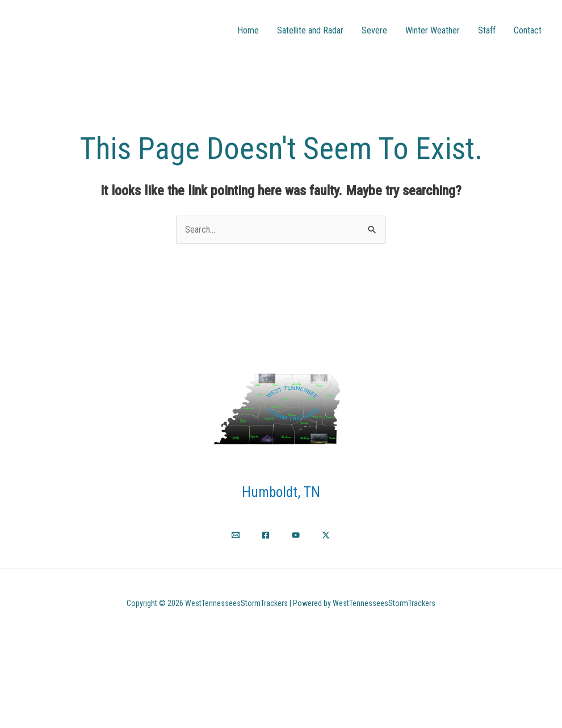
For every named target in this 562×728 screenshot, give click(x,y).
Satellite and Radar (310, 30)
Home (248, 30)
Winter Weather (433, 30)
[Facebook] (266, 535)
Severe (374, 30)
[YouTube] (296, 535)
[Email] (236, 535)
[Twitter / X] (326, 535)
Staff (487, 30)
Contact (528, 30)
